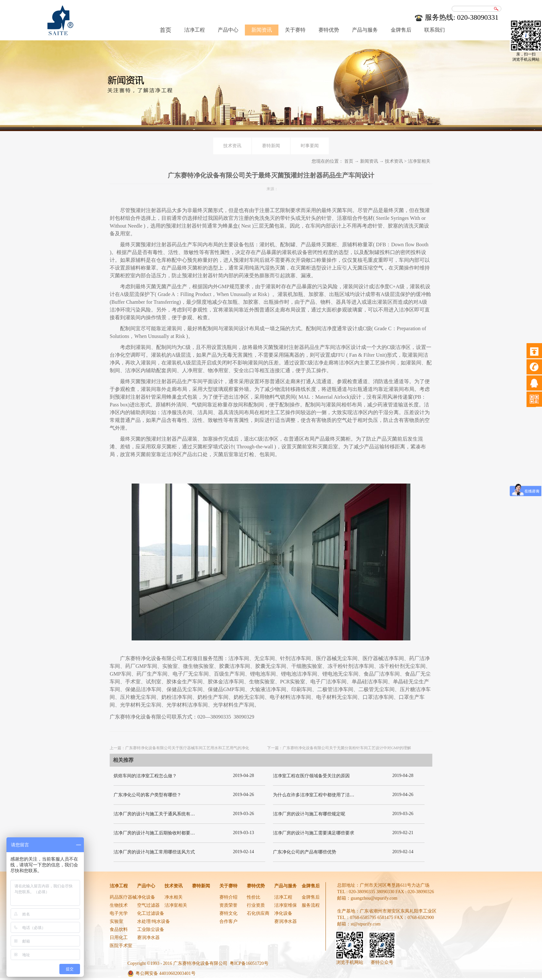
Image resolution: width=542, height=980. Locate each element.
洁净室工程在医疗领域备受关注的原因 (311, 776)
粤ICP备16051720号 (249, 963)
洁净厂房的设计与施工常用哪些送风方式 (154, 852)
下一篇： (339, 748)
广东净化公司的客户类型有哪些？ (147, 795)
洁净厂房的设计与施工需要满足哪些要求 (314, 833)
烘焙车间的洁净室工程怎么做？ (145, 776)
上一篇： (179, 748)
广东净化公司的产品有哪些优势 (305, 852)
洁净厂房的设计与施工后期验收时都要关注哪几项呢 (166, 833)
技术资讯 (394, 161)
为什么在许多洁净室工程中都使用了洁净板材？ (320, 795)
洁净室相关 (419, 161)
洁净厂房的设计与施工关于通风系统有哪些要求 (161, 814)
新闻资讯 (369, 161)
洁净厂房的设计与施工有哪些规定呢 (309, 814)
